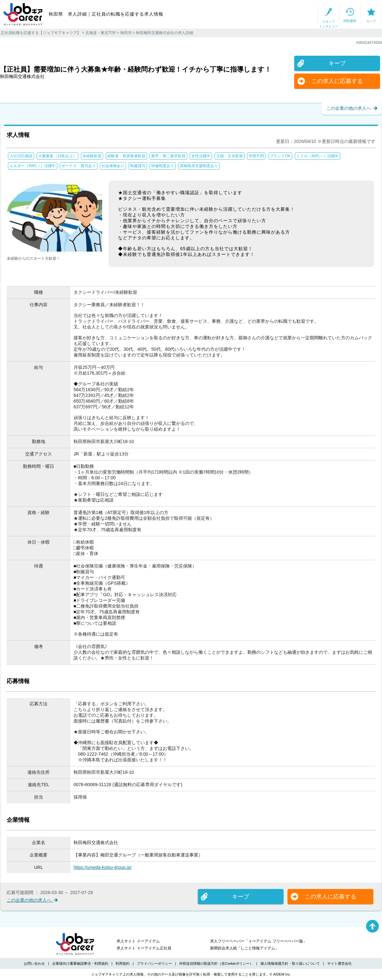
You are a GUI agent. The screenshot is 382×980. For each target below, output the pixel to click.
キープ (360, 14)
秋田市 (126, 33)
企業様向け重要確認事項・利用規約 (80, 963)
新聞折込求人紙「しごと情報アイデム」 (244, 948)
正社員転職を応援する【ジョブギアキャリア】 (41, 33)
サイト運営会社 (340, 963)
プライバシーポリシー (154, 963)
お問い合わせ (34, 963)
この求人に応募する (330, 81)
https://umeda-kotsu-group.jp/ (103, 867)
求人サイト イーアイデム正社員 (144, 948)
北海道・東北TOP (101, 33)
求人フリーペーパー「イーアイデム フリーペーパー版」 (258, 941)
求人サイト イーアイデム (138, 941)
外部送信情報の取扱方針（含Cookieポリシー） (216, 963)
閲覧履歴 (315, 14)
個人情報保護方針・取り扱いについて (290, 963)
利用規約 (123, 963)
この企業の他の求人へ (352, 108)
